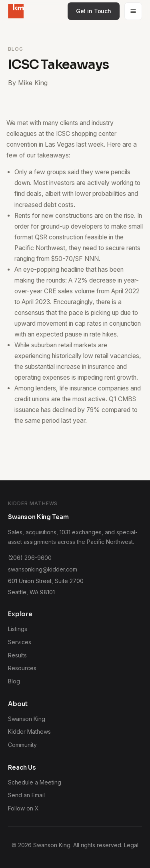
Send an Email (26, 795)
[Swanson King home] (16, 11)
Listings (18, 629)
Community (22, 745)
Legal (131, 845)
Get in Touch (94, 11)
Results (17, 655)
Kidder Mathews (29, 732)
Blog (14, 681)
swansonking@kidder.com (43, 569)
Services (20, 642)
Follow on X (23, 808)
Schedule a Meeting (35, 782)
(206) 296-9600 (30, 558)
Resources (22, 668)
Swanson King (27, 719)
